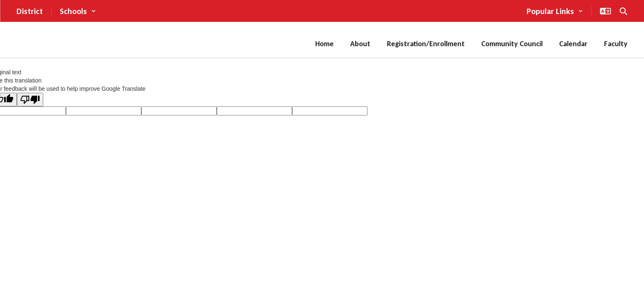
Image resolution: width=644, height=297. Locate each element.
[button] (78, 11)
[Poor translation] (30, 100)
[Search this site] (623, 11)
